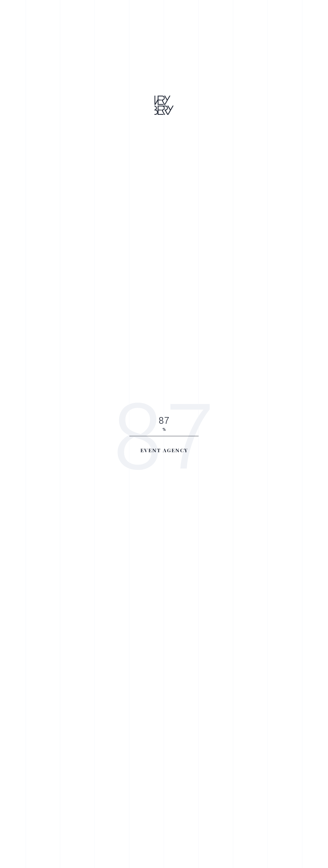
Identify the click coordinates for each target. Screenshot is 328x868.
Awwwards (14, 217)
